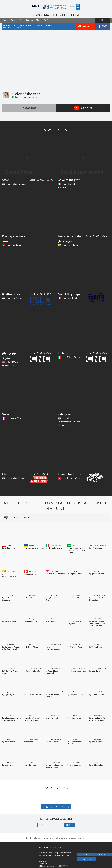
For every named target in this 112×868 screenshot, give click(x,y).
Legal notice (43, 857)
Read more (29, 108)
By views (28, 514)
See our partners (56, 802)
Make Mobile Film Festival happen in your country (56, 833)
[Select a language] (103, 20)
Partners (29, 20)
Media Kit (87, 852)
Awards (14, 20)
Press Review (87, 857)
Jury (21, 20)
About (38, 20)
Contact (87, 848)
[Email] (51, 820)
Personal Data (43, 859)
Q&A (46, 20)
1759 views (83, 108)
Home (5, 20)
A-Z (15, 514)
